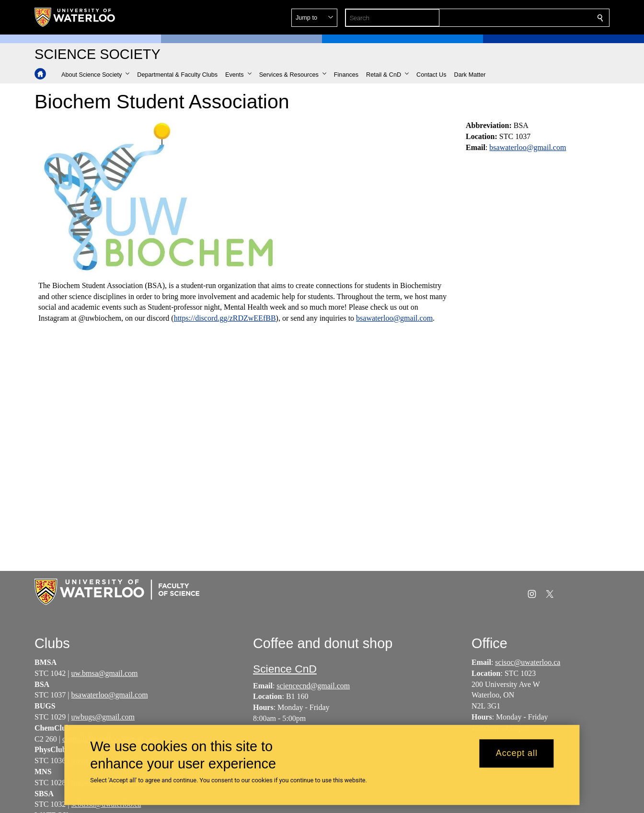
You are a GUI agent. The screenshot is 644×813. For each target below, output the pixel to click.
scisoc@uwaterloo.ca (528, 662)
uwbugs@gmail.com (103, 717)
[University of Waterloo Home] (75, 17)
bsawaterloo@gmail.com (394, 318)
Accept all (517, 754)
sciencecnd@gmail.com (313, 686)
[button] (531, 18)
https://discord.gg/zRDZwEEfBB (225, 318)
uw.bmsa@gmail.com (105, 673)
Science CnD (285, 669)
